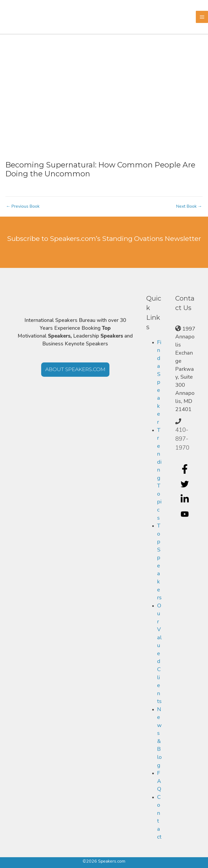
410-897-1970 (182, 439)
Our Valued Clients (159, 654)
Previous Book (23, 206)
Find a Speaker (159, 382)
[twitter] (185, 484)
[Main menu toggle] (202, 17)
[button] (75, 370)
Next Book (189, 206)
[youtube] (185, 514)
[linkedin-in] (185, 499)
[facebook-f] (185, 469)
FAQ (159, 781)
